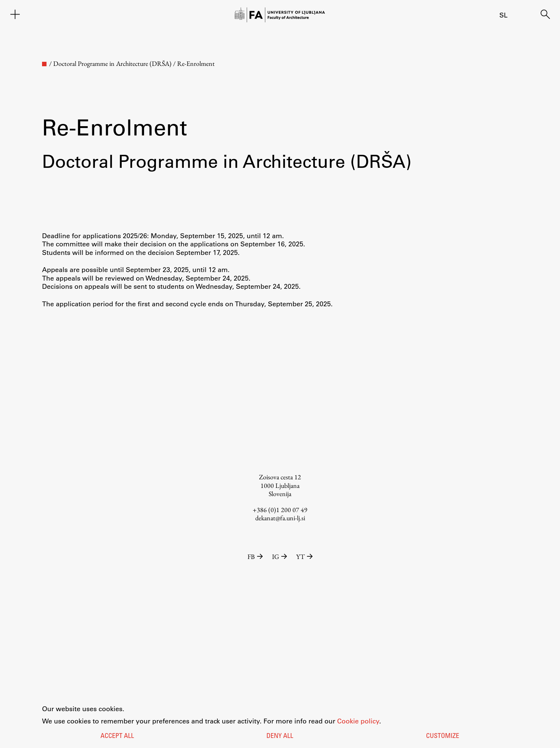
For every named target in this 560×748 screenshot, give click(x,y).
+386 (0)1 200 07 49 (280, 510)
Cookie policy (358, 721)
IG (280, 557)
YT (305, 557)
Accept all (117, 736)
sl (503, 15)
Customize (443, 736)
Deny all (280, 736)
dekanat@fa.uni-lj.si (280, 518)
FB (256, 557)
